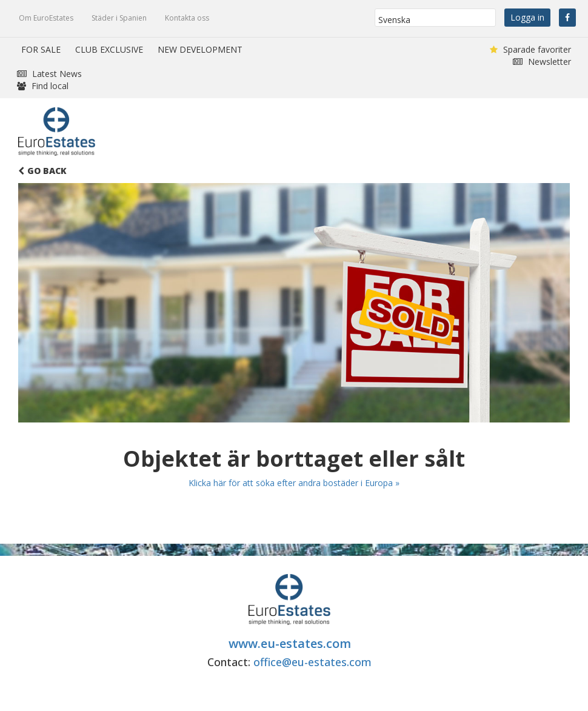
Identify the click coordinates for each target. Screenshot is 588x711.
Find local (43, 86)
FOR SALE (41, 49)
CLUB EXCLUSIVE (109, 49)
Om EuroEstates (46, 18)
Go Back (42, 171)
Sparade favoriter (530, 49)
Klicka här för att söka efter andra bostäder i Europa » (294, 483)
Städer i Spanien (119, 18)
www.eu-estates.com (290, 643)
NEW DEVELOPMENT (200, 49)
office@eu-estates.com (312, 662)
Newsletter (542, 62)
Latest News (49, 74)
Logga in (527, 17)
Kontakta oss (187, 18)
